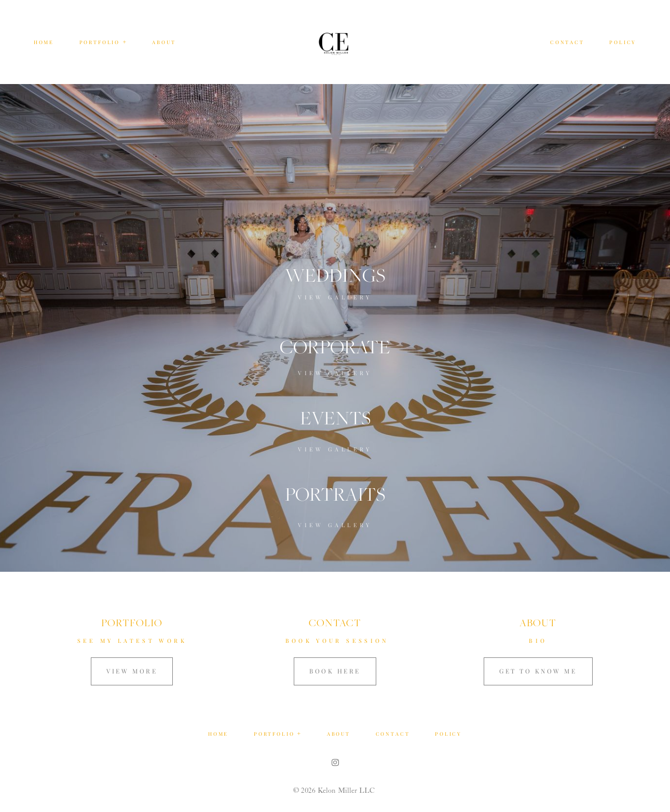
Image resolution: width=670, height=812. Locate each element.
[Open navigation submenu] (125, 42)
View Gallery (335, 297)
